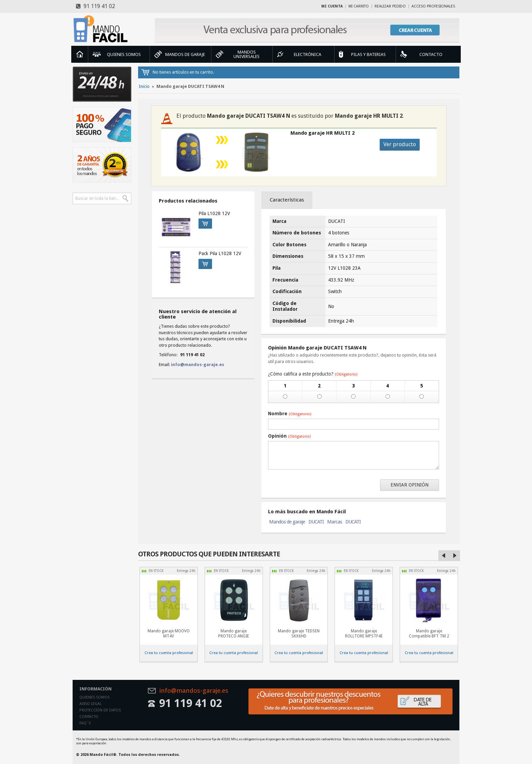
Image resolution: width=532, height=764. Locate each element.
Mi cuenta (332, 6)
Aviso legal (90, 704)
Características (287, 200)
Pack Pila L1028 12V (220, 253)
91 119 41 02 (96, 6)
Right (455, 556)
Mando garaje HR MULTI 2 (322, 133)
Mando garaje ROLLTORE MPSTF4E (364, 634)
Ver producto (400, 144)
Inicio (80, 54)
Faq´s (85, 723)
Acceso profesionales (433, 6)
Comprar (203, 223)
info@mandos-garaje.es (198, 365)
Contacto (89, 717)
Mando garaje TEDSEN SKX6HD (299, 634)
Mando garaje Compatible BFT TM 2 (429, 634)
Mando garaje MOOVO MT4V (169, 634)
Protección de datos (100, 710)
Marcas (335, 522)
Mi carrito (359, 6)
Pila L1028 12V (214, 213)
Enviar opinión (410, 485)
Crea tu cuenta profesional (169, 653)
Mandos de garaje (287, 522)
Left (444, 556)
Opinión (289, 436)
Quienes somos (94, 697)
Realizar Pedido (390, 6)
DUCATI (316, 522)
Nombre (290, 414)
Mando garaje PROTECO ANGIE (234, 634)
